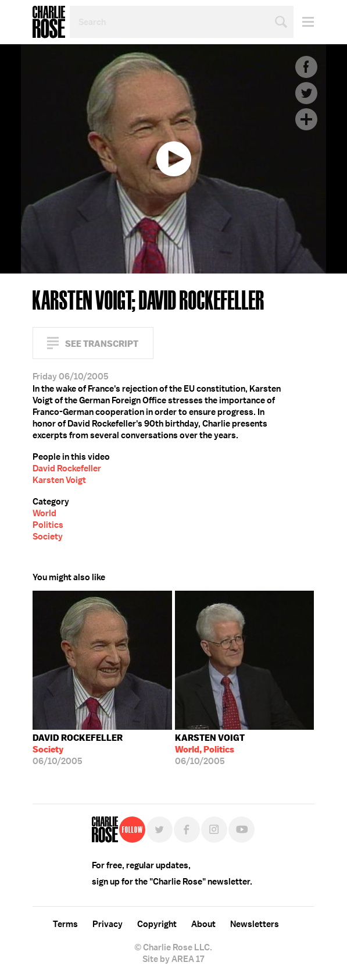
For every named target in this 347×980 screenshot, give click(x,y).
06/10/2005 (78, 750)
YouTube (242, 830)
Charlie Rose (49, 22)
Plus (306, 119)
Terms (65, 924)
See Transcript (102, 344)
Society (48, 537)
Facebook (306, 67)
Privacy (108, 924)
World (44, 513)
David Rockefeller (67, 468)
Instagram (214, 830)
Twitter (306, 93)
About (203, 924)
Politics (48, 525)
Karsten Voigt (59, 480)
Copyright (157, 924)
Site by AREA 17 (173, 959)
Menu (304, 22)
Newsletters (255, 924)
